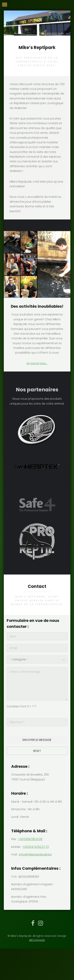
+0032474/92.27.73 (36, 847)
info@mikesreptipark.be (35, 854)
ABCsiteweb (37, 940)
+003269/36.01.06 (30, 839)
